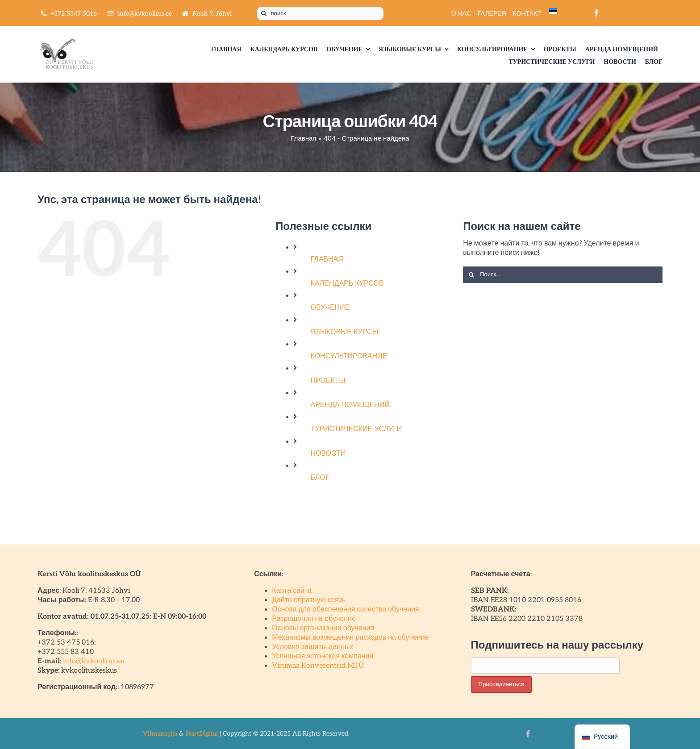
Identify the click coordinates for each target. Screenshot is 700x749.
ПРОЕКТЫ (328, 381)
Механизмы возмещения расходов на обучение (350, 638)
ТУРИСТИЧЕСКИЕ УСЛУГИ (356, 429)
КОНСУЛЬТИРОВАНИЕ (349, 356)
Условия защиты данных (312, 647)
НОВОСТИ (328, 454)
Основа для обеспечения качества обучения (345, 610)
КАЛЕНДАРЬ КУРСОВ (347, 284)
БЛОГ (320, 478)
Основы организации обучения (323, 628)
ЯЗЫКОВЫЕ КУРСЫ (345, 332)
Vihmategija (160, 734)
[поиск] (320, 13)
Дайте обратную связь (309, 600)
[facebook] (596, 13)
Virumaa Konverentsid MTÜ (318, 666)
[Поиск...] (563, 275)
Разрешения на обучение (314, 619)
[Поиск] (264, 13)
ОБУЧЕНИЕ (330, 308)
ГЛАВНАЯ (327, 260)
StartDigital (202, 734)
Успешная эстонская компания (323, 656)
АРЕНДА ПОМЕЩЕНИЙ (350, 405)
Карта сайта (292, 591)
